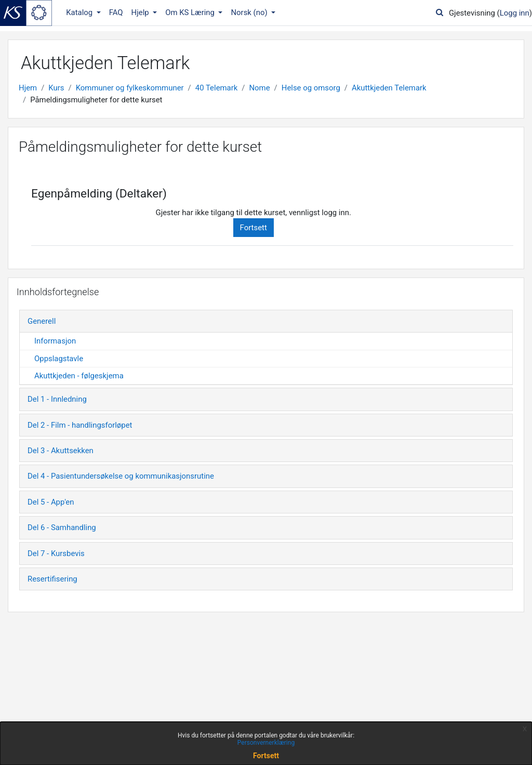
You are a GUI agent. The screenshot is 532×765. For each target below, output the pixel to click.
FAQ (116, 12)
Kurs (56, 88)
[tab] (266, 321)
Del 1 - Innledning (57, 399)
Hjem (28, 88)
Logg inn (515, 13)
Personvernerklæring (266, 743)
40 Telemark (217, 88)
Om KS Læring (191, 12)
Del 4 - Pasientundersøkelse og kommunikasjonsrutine (121, 476)
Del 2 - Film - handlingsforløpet (80, 425)
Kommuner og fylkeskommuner (130, 88)
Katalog (80, 12)
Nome (259, 88)
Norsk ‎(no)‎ (250, 12)
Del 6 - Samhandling (62, 527)
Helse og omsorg (311, 88)
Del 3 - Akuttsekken (61, 451)
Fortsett (254, 228)
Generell (42, 321)
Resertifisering (52, 579)
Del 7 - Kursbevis (56, 553)
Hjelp (141, 12)
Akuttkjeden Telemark (389, 88)
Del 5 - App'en (51, 502)
